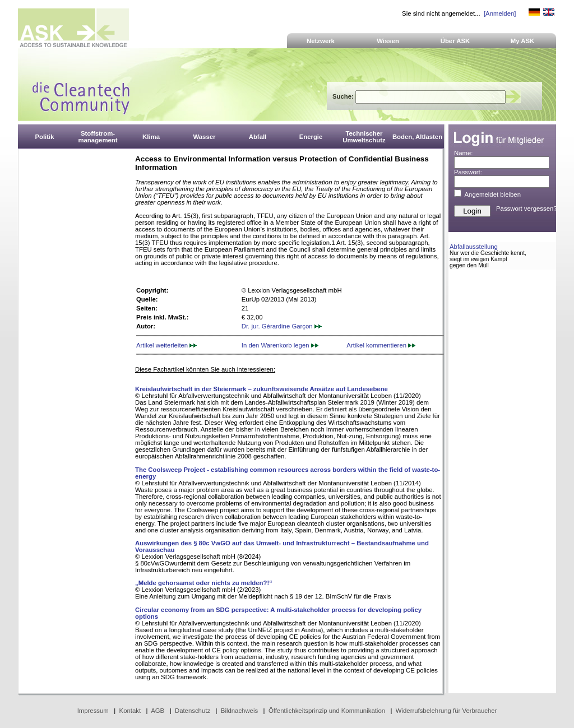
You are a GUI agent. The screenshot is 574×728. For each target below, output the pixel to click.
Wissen (388, 41)
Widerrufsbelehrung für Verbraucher (446, 711)
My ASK (523, 41)
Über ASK (455, 41)
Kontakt (130, 711)
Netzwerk (321, 41)
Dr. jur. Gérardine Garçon (282, 326)
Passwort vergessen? (527, 208)
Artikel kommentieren (381, 345)
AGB (158, 711)
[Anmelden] (500, 13)
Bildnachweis (239, 711)
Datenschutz (193, 711)
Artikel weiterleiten (166, 345)
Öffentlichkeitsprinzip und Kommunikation (327, 711)
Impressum (93, 711)
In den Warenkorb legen (280, 345)
